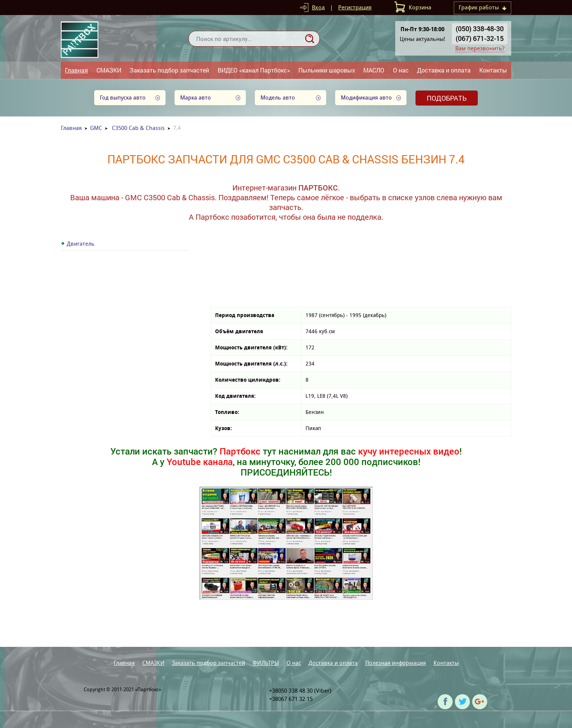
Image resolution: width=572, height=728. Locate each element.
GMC (96, 128)
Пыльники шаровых (327, 70)
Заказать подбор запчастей (169, 70)
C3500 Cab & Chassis (138, 128)
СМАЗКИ (109, 70)
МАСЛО (374, 70)
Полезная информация (396, 663)
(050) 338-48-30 (480, 29)
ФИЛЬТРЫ (266, 663)
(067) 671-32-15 (480, 38)
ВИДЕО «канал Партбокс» (254, 70)
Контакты (493, 70)
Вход (318, 7)
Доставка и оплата (444, 70)
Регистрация (355, 7)
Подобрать (447, 98)
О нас (401, 70)
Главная (76, 70)
